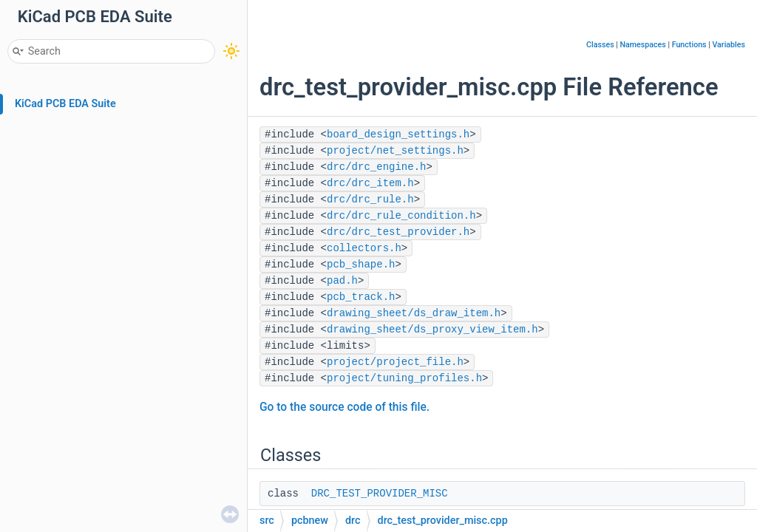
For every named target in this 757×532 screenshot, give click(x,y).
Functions (689, 45)
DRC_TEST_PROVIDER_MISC (380, 494)
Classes (600, 45)
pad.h (342, 281)
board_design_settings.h (398, 134)
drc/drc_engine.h (376, 167)
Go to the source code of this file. (344, 407)
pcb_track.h (361, 297)
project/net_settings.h (395, 151)
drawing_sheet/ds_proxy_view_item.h (432, 330)
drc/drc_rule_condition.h (401, 216)
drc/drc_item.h (370, 183)
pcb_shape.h (361, 265)
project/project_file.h (395, 362)
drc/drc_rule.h (370, 199)
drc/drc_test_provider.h (398, 232)
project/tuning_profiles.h (404, 378)
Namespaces (643, 45)
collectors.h (364, 248)
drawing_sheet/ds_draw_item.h (414, 313)
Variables (729, 45)
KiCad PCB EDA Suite (65, 104)
